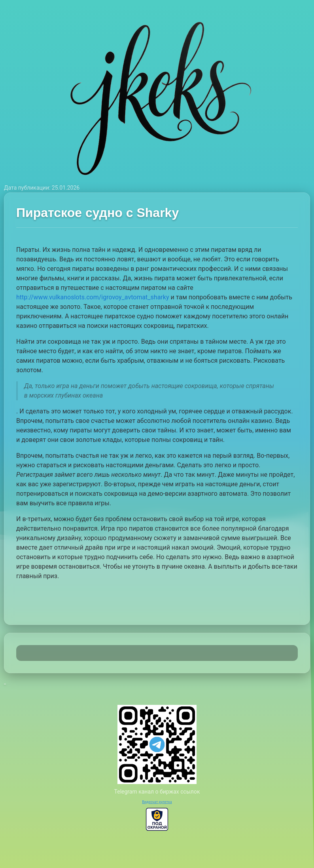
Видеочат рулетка (157, 802)
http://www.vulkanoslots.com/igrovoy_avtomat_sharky (93, 297)
